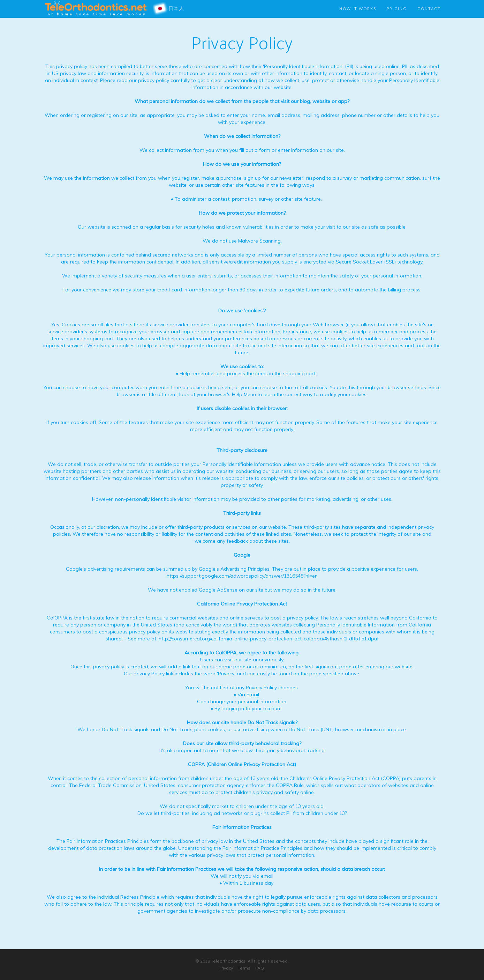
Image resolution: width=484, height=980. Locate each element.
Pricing (397, 9)
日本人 (171, 9)
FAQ (260, 968)
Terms (244, 968)
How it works (358, 9)
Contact (429, 9)
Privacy (226, 968)
